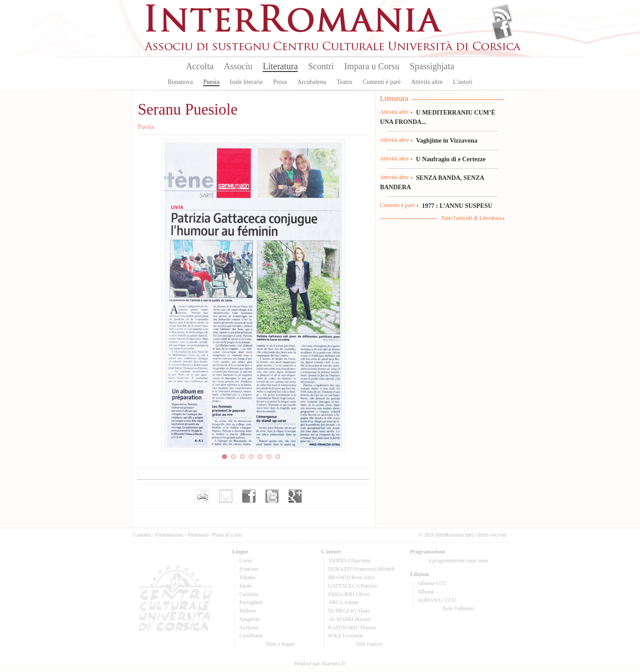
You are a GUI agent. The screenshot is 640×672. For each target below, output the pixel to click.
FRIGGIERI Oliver (349, 594)
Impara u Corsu (372, 66)
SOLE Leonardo (346, 636)
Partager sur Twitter (272, 496)
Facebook (502, 29)
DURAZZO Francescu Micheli (362, 569)
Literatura (280, 66)
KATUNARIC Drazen (352, 628)
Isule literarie (246, 82)
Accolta (200, 66)
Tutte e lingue (280, 644)
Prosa (280, 82)
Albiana (426, 592)
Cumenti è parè (382, 82)
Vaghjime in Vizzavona (447, 140)
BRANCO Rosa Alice (352, 577)
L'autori (463, 82)
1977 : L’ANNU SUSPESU (457, 206)
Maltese (248, 611)
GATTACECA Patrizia (353, 586)
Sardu (246, 586)
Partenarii (198, 535)
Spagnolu (250, 619)
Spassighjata (432, 66)
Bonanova (180, 82)
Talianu (248, 577)
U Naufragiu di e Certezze (451, 159)
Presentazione (169, 535)
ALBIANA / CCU (437, 600)
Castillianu (251, 636)
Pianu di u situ (227, 535)
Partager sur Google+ (295, 496)
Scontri (321, 66)
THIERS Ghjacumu (350, 561)
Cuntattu (142, 535)
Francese (249, 569)
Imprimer (203, 496)
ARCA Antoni (344, 602)
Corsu (246, 561)
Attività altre (427, 82)
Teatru (344, 82)
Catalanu (249, 594)
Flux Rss (502, 15)
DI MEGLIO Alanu (349, 611)
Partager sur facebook (249, 496)
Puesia (211, 82)
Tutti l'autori (369, 644)
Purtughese (251, 602)
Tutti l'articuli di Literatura (471, 218)
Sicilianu (249, 628)
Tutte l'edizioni (458, 608)
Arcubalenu (312, 82)
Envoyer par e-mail (226, 496)
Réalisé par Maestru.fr (320, 664)
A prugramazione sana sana (458, 561)
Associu (238, 66)
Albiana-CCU (432, 583)
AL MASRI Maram (349, 619)
